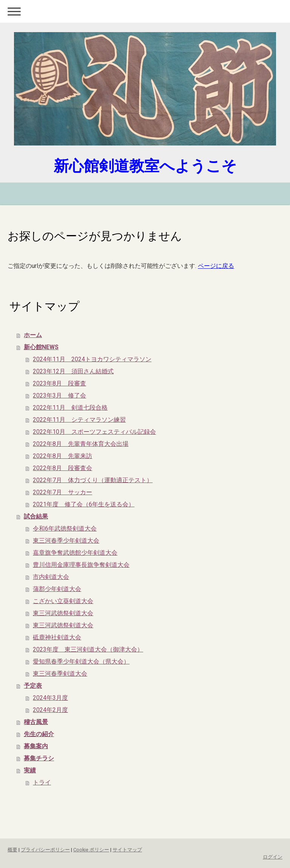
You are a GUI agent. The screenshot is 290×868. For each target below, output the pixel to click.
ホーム (33, 335)
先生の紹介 (39, 734)
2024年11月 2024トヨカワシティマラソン (92, 359)
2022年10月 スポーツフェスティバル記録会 (94, 432)
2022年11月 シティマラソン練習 (79, 420)
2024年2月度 (50, 710)
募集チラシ (39, 758)
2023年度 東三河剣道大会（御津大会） (88, 649)
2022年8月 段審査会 (62, 468)
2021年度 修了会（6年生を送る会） (84, 504)
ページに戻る (216, 266)
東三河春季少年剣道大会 (66, 541)
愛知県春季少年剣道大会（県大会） (81, 661)
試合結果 (36, 516)
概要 (12, 850)
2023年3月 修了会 (59, 395)
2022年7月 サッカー (62, 492)
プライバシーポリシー (45, 850)
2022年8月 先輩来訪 (62, 456)
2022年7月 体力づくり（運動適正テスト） (93, 480)
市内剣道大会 (51, 577)
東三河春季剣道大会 (60, 674)
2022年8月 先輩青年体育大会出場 (81, 444)
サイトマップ (127, 850)
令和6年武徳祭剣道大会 (65, 528)
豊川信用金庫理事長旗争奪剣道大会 (81, 565)
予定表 (33, 686)
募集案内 (36, 746)
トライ (42, 782)
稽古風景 (36, 722)
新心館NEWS (41, 347)
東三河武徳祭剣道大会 (63, 613)
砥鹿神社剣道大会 (57, 637)
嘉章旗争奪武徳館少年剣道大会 (75, 553)
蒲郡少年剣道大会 (57, 589)
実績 (30, 770)
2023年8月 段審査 (59, 383)
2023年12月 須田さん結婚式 (73, 371)
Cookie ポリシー (91, 850)
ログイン (273, 857)
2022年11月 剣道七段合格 (70, 408)
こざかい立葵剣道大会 (63, 601)
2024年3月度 (50, 698)
